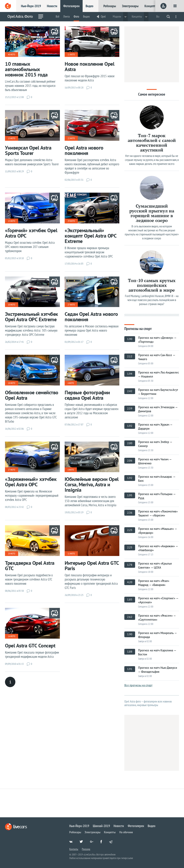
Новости (52, 6)
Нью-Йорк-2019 (31, 6)
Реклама (86, 849)
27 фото (71, 305)
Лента (66, 16)
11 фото (71, 54)
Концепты (151, 6)
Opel (103, 16)
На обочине (126, 832)
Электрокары (130, 6)
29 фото (71, 221)
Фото (76, 16)
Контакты (74, 849)
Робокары (110, 6)
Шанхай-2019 (101, 826)
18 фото (12, 383)
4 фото (71, 383)
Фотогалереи (71, 6)
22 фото (71, 138)
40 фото (12, 54)
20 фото (12, 554)
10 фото (12, 305)
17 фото (12, 470)
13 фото (12, 138)
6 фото (71, 470)
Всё (57, 16)
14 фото (12, 636)
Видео (90, 6)
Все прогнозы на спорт (138, 685)
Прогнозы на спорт (138, 328)
